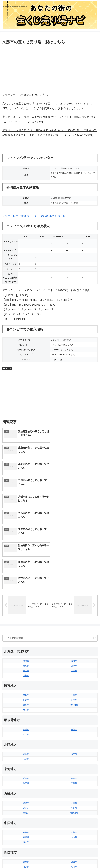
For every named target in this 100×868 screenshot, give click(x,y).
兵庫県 (74, 722)
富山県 (26, 672)
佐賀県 (26, 810)
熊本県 (26, 819)
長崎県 (26, 815)
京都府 (26, 726)
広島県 (74, 751)
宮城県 (26, 594)
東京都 (74, 619)
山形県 (74, 584)
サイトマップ (10, 828)
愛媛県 (74, 780)
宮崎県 (74, 810)
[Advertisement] (50, 68)
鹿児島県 (74, 815)
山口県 (74, 756)
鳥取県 (26, 751)
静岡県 (26, 702)
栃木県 (26, 619)
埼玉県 (26, 628)
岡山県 (26, 761)
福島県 (74, 589)
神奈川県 (74, 624)
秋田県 (74, 579)
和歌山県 (74, 731)
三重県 (74, 702)
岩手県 (7, 369)
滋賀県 (26, 722)
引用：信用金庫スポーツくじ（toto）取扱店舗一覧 (35, 216)
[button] (95, 557)
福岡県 (26, 805)
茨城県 (26, 614)
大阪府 (26, 731)
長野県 (74, 648)
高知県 (74, 785)
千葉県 (74, 614)
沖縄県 (74, 819)
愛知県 (74, 697)
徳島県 (26, 780)
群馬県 (26, 624)
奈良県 (74, 726)
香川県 (26, 785)
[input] (50, 557)
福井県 (74, 672)
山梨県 (26, 653)
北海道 (26, 579)
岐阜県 (26, 697)
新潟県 (26, 648)
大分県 (74, 805)
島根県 (26, 756)
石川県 (26, 677)
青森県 (26, 584)
